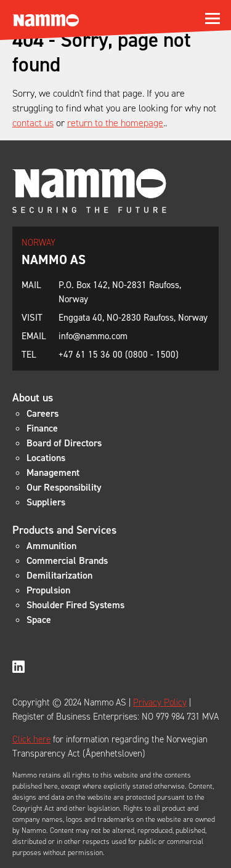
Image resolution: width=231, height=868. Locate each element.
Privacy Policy (160, 702)
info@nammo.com (93, 336)
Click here (31, 739)
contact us (33, 123)
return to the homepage (115, 123)
